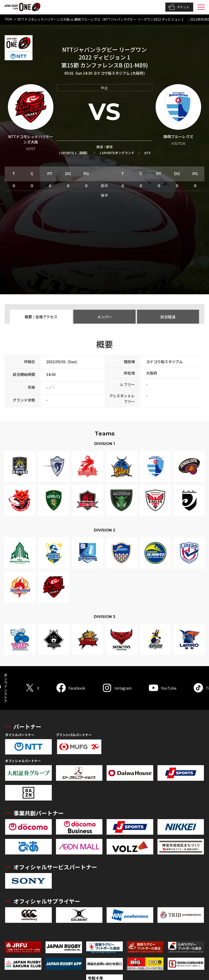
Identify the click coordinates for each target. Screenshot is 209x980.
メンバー (104, 317)
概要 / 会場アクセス (41, 317)
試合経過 (168, 317)
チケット (179, 7)
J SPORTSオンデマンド (117, 153)
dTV (147, 153)
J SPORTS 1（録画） (74, 153)
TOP (8, 19)
